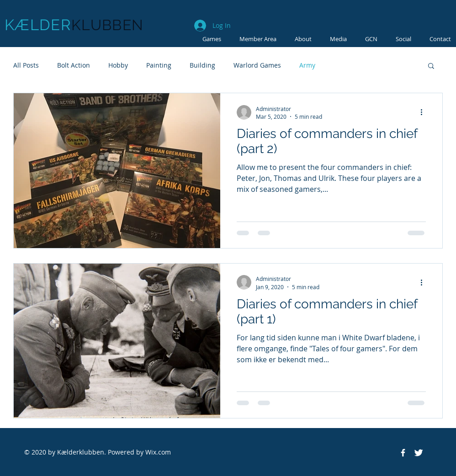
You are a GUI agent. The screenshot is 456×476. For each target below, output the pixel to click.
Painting (159, 65)
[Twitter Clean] (419, 453)
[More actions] (424, 112)
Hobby (118, 65)
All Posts (26, 65)
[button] (338, 39)
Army (307, 65)
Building (202, 65)
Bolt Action (74, 65)
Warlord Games (257, 65)
